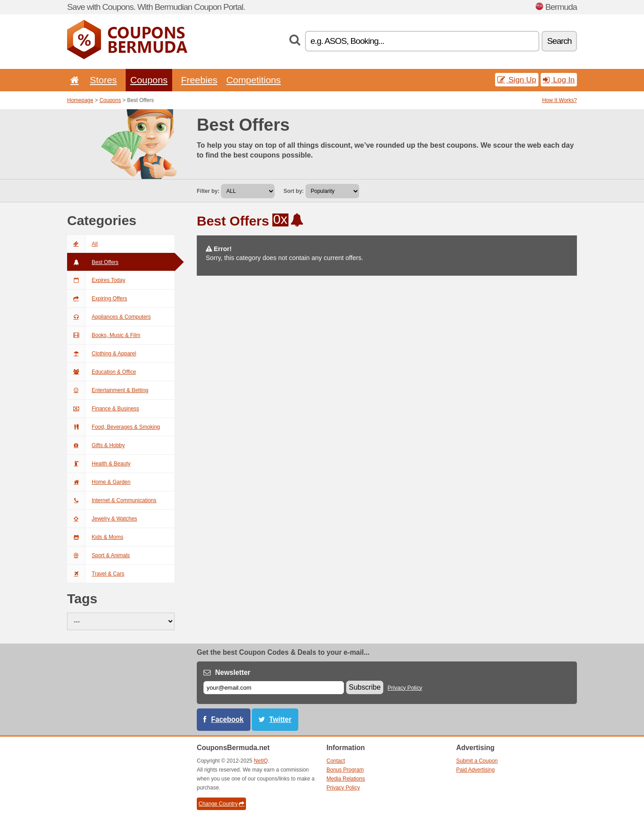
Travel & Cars (96, 574)
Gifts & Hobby (96, 445)
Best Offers (93, 262)
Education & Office (102, 372)
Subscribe (365, 687)
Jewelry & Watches (102, 519)
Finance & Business (103, 409)
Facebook (227, 719)
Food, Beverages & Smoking (114, 427)
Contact (336, 761)
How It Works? (559, 100)
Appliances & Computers (109, 317)
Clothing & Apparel (102, 354)
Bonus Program (345, 770)
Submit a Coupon (477, 761)
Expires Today (96, 280)
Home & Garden (99, 482)
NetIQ (261, 761)
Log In (559, 80)
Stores (103, 80)
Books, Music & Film (104, 335)
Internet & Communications (112, 500)
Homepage (80, 100)
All (82, 244)
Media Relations (346, 779)
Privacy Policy (405, 688)
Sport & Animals (98, 555)
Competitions (254, 80)
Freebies (199, 80)
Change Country (221, 804)
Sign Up (517, 80)
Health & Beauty (99, 464)
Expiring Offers (97, 299)
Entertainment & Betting (108, 390)
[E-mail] (274, 688)
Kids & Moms (95, 537)
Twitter (280, 719)
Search (559, 41)
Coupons (149, 80)
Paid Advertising (475, 770)
